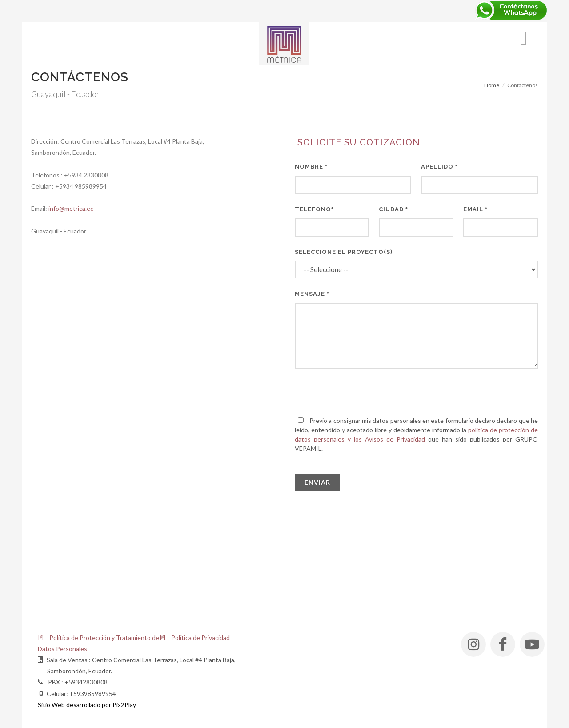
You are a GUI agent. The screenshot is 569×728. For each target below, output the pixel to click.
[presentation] (362, 392)
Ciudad (393, 209)
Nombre (311, 167)
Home (492, 85)
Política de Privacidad (195, 638)
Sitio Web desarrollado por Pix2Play (87, 705)
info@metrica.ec (71, 208)
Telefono (314, 209)
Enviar (317, 482)
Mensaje (312, 294)
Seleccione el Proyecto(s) (344, 252)
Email (475, 209)
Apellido (439, 167)
